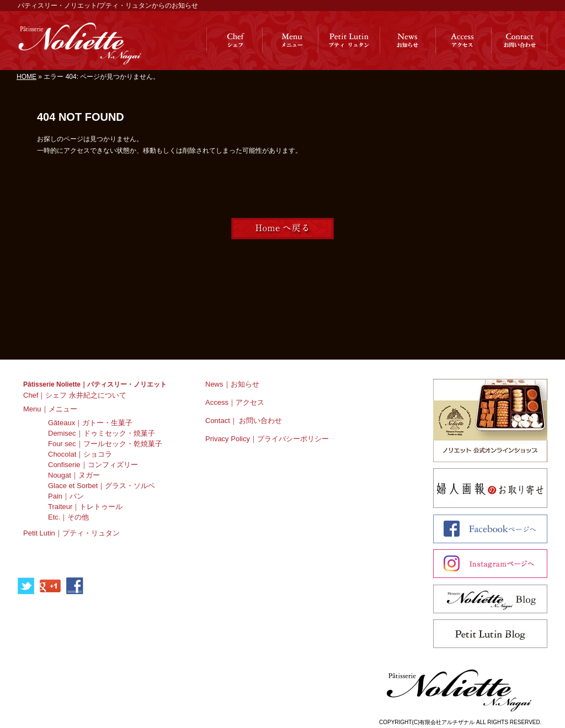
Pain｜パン (66, 496)
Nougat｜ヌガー (74, 475)
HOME (26, 77)
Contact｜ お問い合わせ (244, 421)
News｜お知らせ (232, 384)
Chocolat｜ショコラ (80, 454)
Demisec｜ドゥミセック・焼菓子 (102, 433)
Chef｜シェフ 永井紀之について (75, 395)
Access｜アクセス (235, 402)
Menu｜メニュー (50, 409)
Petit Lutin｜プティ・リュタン (71, 533)
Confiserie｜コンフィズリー (93, 465)
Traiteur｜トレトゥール (85, 507)
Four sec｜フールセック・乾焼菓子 (105, 444)
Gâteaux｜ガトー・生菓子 (90, 423)
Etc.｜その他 (68, 517)
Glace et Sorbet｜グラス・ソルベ (102, 486)
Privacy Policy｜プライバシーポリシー (267, 439)
